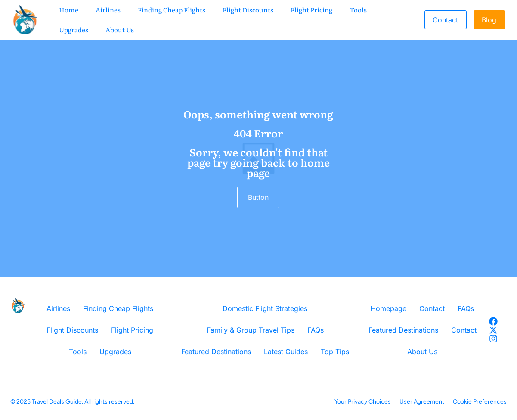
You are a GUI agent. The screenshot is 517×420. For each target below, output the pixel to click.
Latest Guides (286, 352)
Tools (358, 10)
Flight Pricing (311, 10)
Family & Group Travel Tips (251, 330)
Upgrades (74, 30)
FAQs (316, 330)
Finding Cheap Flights (172, 10)
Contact (432, 308)
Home (69, 10)
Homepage (389, 308)
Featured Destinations (216, 352)
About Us (120, 30)
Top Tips (335, 352)
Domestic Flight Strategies (265, 308)
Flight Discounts (248, 10)
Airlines (108, 10)
